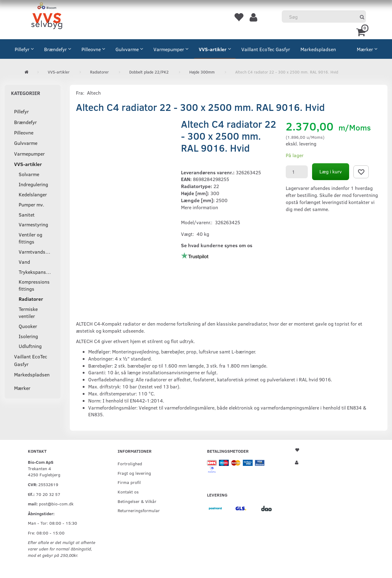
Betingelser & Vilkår (137, 501)
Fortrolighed (130, 463)
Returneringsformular (139, 510)
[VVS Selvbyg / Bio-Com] (47, 17)
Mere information (200, 207)
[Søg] (362, 17)
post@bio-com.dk (56, 504)
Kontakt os (128, 492)
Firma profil (129, 482)
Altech (94, 93)
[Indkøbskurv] (362, 32)
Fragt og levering (134, 473)
